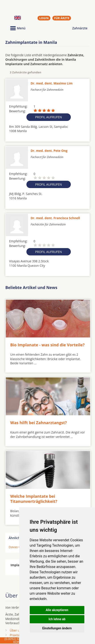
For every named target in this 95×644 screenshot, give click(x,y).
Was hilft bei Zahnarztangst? (39, 423)
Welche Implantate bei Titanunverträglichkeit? (34, 499)
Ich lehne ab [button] (57, 619)
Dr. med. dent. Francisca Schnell (55, 218)
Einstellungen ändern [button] (57, 628)
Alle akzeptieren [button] (57, 610)
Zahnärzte (80, 28)
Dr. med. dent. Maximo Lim (52, 83)
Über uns (16, 630)
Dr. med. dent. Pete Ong (49, 151)
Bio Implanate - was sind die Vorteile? (47, 345)
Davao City (16, 547)
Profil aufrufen (48, 117)
